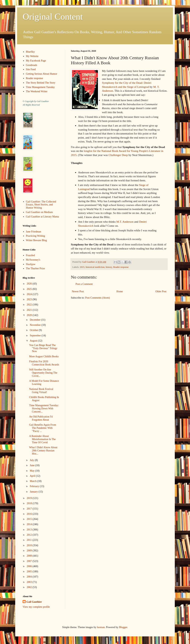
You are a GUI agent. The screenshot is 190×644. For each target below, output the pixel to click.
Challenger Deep (118, 155)
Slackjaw (31, 264)
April (33, 476)
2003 (30, 582)
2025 (30, 289)
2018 (30, 503)
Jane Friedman (34, 232)
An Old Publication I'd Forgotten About (41, 418)
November (36, 325)
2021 (30, 310)
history (109, 267)
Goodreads (32, 65)
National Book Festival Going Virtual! (41, 391)
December (35, 320)
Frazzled (30, 255)
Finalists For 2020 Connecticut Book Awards (44, 363)
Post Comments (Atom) (98, 298)
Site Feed (31, 69)
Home (120, 291)
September (36, 336)
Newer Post (78, 291)
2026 (30, 284)
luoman (101, 627)
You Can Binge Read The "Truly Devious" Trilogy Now (43, 348)
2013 (30, 530)
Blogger (123, 627)
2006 (30, 566)
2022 (30, 305)
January (34, 492)
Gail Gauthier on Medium (39, 212)
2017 (30, 509)
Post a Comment (84, 284)
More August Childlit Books (44, 356)
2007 (30, 561)
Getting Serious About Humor (42, 74)
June (32, 465)
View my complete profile (36, 607)
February (35, 486)
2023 (30, 299)
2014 (30, 524)
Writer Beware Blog (36, 240)
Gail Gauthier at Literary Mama (42, 217)
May (32, 471)
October (34, 330)
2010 (30, 545)
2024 (30, 294)
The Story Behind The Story (41, 83)
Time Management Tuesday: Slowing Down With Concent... (44, 408)
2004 (30, 577)
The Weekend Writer (37, 91)
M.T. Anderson (125, 222)
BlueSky (30, 52)
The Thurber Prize (35, 268)
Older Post (161, 291)
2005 (30, 571)
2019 (30, 498)
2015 (82, 267)
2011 (30, 540)
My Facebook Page (36, 61)
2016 (30, 514)
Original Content (53, 17)
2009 (30, 551)
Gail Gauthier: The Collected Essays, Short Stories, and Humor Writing (41, 205)
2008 (30, 556)
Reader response (121, 267)
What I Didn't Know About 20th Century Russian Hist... (43, 451)
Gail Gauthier (34, 602)
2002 (30, 587)
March (33, 481)
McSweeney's (33, 260)
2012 (30, 535)
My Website (32, 56)
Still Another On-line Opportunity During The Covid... (43, 373)
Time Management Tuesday (40, 87)
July (32, 460)
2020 (30, 315)
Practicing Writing (36, 236)
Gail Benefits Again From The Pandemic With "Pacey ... (43, 428)
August (34, 341)
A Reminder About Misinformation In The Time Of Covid (42, 439)
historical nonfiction (95, 267)
